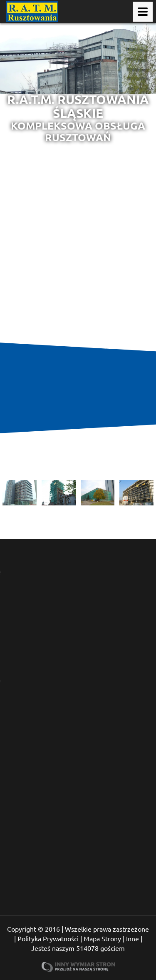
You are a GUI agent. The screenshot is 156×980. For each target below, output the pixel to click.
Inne (132, 938)
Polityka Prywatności (48, 938)
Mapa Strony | (104, 938)
